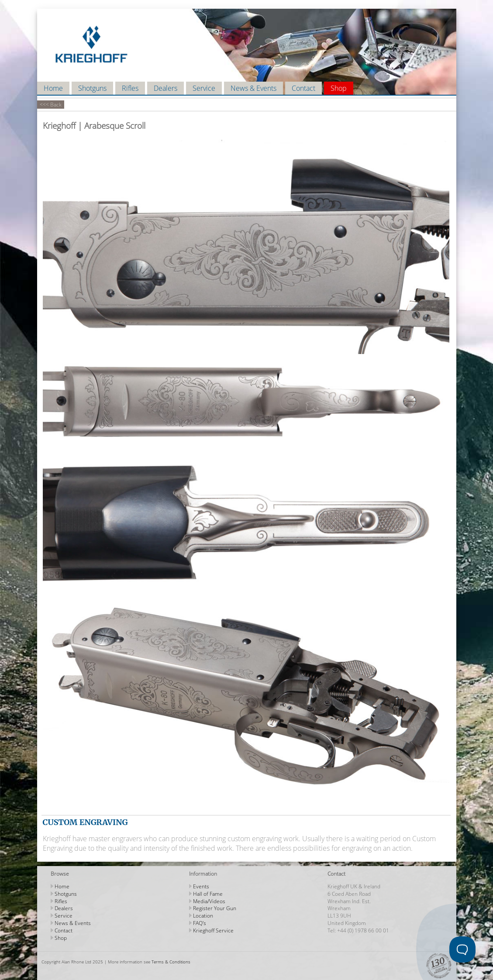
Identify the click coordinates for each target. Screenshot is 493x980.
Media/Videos (209, 901)
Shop (339, 88)
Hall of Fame (208, 894)
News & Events (253, 88)
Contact (303, 88)
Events (201, 886)
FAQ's (200, 923)
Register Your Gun (215, 908)
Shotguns (92, 88)
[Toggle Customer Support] (462, 949)
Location (203, 916)
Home (53, 88)
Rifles (130, 88)
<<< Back (51, 105)
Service (204, 88)
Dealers (165, 88)
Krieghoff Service (213, 930)
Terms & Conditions (171, 962)
